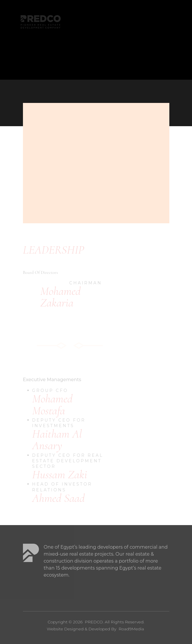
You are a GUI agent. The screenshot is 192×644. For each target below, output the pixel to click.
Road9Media (131, 629)
